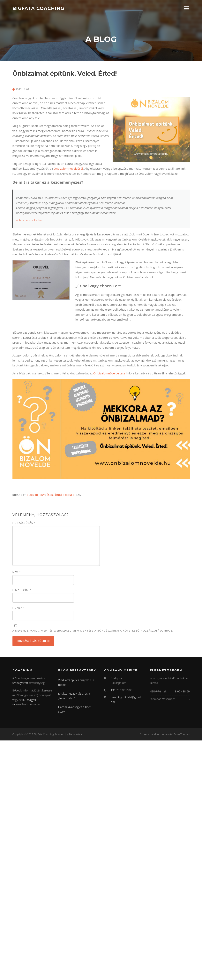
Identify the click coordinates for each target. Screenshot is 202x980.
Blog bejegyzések (40, 495)
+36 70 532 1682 (121, 690)
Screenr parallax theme (154, 734)
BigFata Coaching (38, 8)
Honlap (18, 607)
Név (17, 572)
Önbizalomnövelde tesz (109, 373)
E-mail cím (22, 590)
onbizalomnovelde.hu (29, 220)
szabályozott (20, 682)
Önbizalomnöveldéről (68, 168)
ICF (18, 695)
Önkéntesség (65, 495)
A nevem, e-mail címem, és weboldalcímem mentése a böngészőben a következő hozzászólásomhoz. (93, 630)
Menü (186, 8)
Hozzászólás (24, 523)
